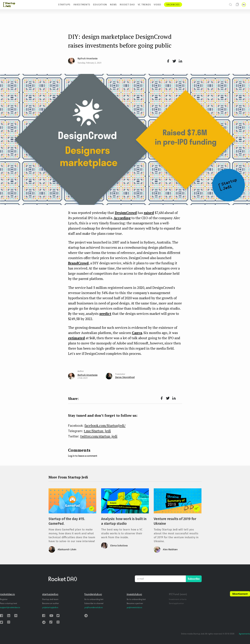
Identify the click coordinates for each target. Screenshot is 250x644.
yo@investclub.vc (134, 607)
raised (149, 213)
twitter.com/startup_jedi (99, 436)
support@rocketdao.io (10, 607)
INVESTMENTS (82, 5)
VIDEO (157, 5)
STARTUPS (64, 5)
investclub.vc (134, 594)
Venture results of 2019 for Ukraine (175, 521)
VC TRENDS (144, 5)
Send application (176, 603)
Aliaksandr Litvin (67, 549)
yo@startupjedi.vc (50, 607)
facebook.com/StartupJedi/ (105, 425)
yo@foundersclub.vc (93, 607)
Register (4, 599)
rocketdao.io (7, 594)
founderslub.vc (93, 594)
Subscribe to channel (94, 603)
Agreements (244, 634)
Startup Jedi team (50, 599)
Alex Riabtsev (170, 549)
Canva (137, 333)
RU (244, 5)
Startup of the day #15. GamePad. (67, 521)
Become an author (51, 603)
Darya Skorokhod (125, 377)
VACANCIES (173, 5)
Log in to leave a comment (83, 456)
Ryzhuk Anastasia (88, 58)
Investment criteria (178, 599)
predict (105, 314)
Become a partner (135, 603)
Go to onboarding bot (94, 599)
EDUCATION (100, 5)
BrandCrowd (78, 263)
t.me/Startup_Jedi (97, 431)
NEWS (113, 5)
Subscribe (194, 579)
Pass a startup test (9, 603)
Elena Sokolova (119, 546)
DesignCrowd (126, 213)
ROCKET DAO (127, 5)
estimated (76, 338)
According (122, 218)
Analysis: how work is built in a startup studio (124, 521)
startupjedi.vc (50, 594)
